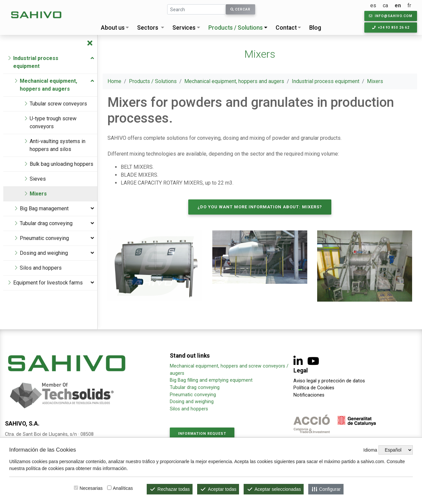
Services (184, 28)
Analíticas (123, 488)
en (398, 5)
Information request (202, 434)
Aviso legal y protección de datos (329, 381)
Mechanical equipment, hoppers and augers (234, 81)
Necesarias (91, 488)
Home (114, 81)
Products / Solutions (236, 28)
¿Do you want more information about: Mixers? (260, 207)
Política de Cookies (314, 388)
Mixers (375, 81)
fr (409, 5)
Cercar (241, 9)
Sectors (148, 28)
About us (113, 28)
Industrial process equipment (326, 81)
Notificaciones (309, 395)
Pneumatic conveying (193, 395)
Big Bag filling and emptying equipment (211, 380)
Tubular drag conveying (195, 387)
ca (385, 5)
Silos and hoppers (189, 409)
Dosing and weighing (192, 402)
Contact (286, 28)
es (373, 5)
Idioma (370, 450)
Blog (315, 28)
